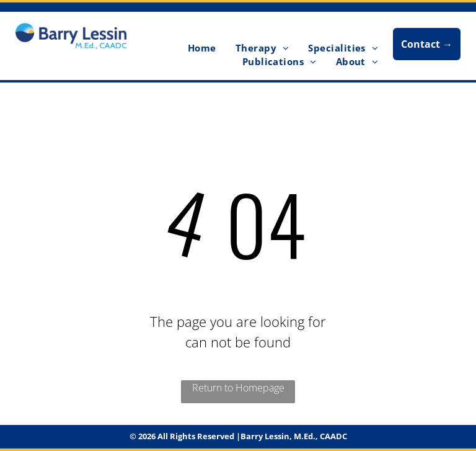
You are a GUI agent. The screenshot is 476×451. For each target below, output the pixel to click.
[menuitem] (201, 48)
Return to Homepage (238, 388)
